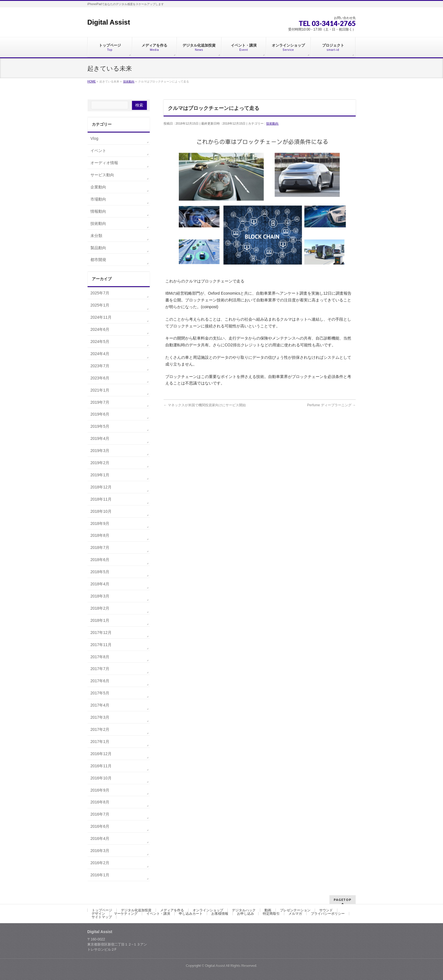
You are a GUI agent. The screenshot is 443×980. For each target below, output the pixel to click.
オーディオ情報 (104, 163)
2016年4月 (100, 838)
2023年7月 (100, 366)
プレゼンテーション (295, 910)
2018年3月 (100, 596)
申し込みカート (191, 914)
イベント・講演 (158, 914)
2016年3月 (100, 851)
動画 (268, 910)
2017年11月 (101, 645)
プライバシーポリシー (328, 914)
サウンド (326, 910)
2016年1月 (100, 875)
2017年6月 (100, 681)
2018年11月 (101, 499)
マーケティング (126, 914)
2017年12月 (101, 633)
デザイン (98, 914)
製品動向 (98, 248)
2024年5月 (100, 342)
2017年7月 (100, 669)
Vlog (94, 138)
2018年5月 (100, 572)
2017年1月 (100, 742)
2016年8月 (100, 802)
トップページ (102, 910)
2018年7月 (100, 547)
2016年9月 (100, 790)
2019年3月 (100, 451)
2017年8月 (100, 657)
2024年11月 (101, 317)
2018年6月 (100, 560)
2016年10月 (101, 778)
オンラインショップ (208, 910)
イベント (98, 151)
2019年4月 (100, 438)
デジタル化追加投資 (136, 910)
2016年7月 (100, 814)
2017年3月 (100, 717)
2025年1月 (100, 305)
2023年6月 (100, 378)
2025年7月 (100, 293)
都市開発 (98, 260)
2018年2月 (100, 608)
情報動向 (98, 211)
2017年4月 (100, 705)
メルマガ (295, 914)
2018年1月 (100, 620)
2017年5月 (100, 693)
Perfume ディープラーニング (331, 405)
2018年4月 (100, 584)
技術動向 (272, 123)
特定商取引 (271, 914)
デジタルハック (244, 910)
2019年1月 (100, 475)
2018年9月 (100, 523)
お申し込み (246, 914)
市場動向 (98, 199)
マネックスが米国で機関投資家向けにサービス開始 (205, 405)
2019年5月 (100, 426)
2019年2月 (100, 463)
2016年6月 (100, 826)
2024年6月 (100, 329)
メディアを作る (172, 910)
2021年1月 (100, 390)
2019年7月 (100, 402)
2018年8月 (100, 535)
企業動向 (98, 187)
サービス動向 (102, 175)
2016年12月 (101, 754)
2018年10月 (101, 511)
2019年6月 (100, 414)
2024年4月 (100, 354)
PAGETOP (343, 900)
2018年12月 (101, 487)
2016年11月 (101, 766)
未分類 (96, 236)
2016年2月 (100, 863)
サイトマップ (102, 917)
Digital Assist (109, 22)
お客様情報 (220, 914)
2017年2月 (100, 729)
